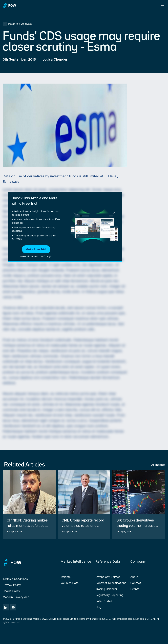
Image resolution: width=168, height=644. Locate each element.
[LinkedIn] (6, 607)
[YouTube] (13, 607)
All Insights (158, 465)
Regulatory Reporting (109, 595)
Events (135, 589)
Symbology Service (108, 577)
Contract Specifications (111, 583)
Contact (136, 583)
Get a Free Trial (36, 249)
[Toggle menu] (162, 6)
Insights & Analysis (17, 24)
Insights (66, 577)
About (134, 577)
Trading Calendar (106, 589)
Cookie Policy (11, 591)
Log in (49, 256)
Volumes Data (69, 583)
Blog (98, 607)
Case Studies (104, 601)
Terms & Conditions (15, 579)
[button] (36, 252)
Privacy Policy (12, 585)
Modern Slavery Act (16, 597)
